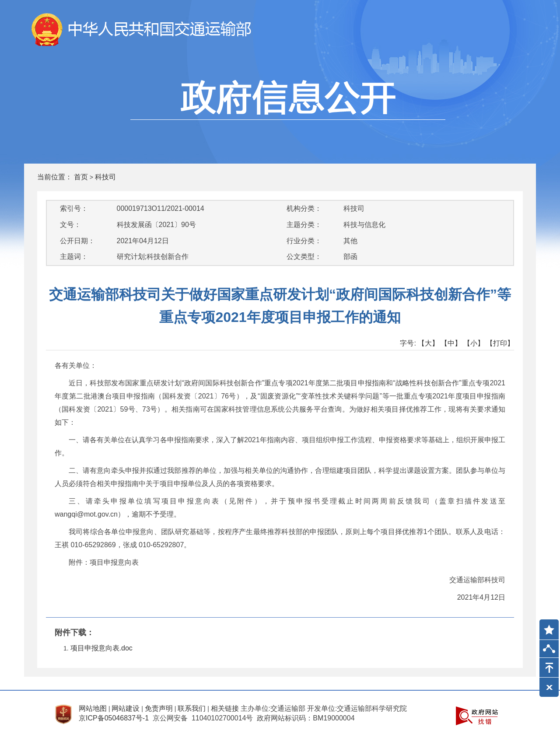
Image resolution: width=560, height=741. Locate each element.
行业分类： (304, 241)
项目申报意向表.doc (101, 648)
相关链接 (225, 708)
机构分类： (304, 208)
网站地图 (93, 708)
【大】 (428, 343)
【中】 (451, 343)
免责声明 (159, 708)
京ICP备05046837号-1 (114, 718)
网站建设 (126, 708)
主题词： (74, 257)
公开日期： (77, 241)
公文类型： (304, 257)
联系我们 (192, 708)
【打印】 (500, 343)
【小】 (474, 343)
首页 (81, 177)
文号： (70, 225)
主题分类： (304, 225)
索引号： (74, 208)
